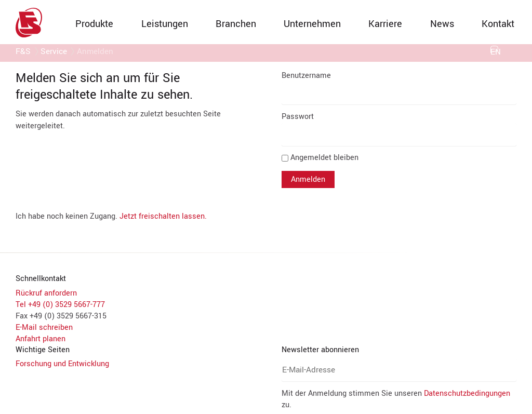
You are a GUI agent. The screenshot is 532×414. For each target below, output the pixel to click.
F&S (23, 54)
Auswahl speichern (270, 254)
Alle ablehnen (339, 254)
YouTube (131, 227)
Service (54, 54)
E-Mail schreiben (44, 328)
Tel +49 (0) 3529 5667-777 (60, 305)
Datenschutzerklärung (284, 278)
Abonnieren (310, 366)
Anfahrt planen (41, 339)
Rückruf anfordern (46, 293)
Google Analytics (145, 197)
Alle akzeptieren (197, 254)
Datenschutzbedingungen (325, 345)
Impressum (232, 278)
